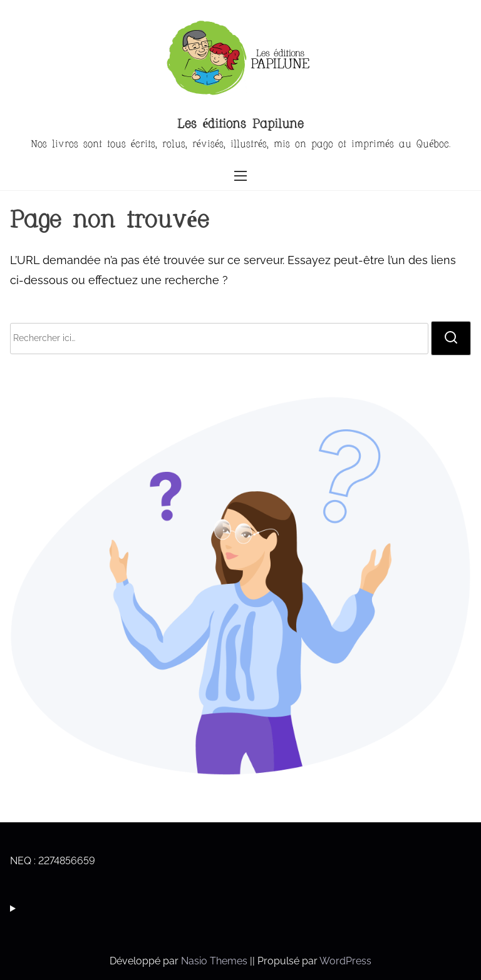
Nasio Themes (215, 961)
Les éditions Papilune (241, 125)
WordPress (345, 961)
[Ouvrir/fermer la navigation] (240, 176)
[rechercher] (451, 338)
